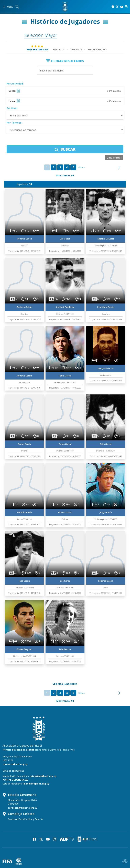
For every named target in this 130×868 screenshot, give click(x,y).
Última (82, 168)
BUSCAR (65, 149)
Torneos (76, 49)
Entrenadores (97, 49)
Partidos (59, 49)
